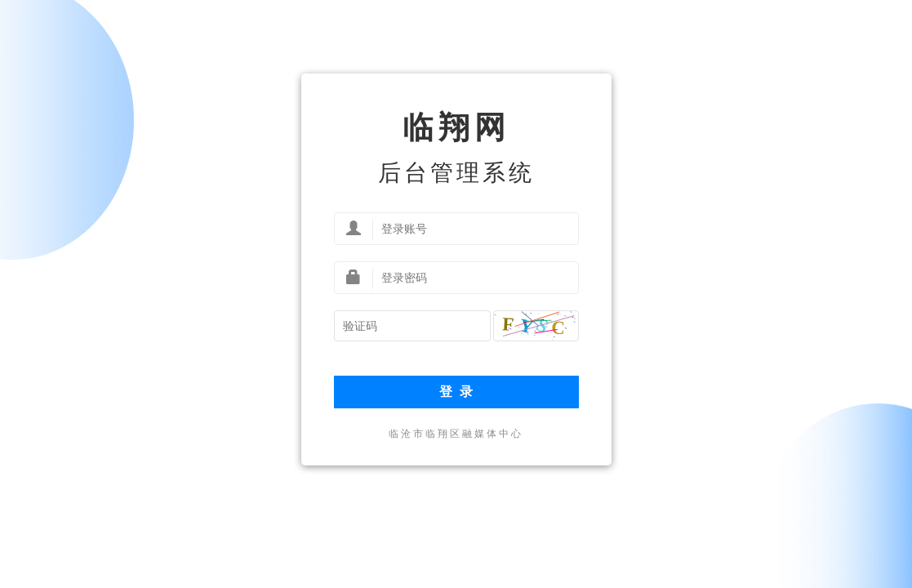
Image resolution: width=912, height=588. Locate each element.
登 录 (456, 392)
